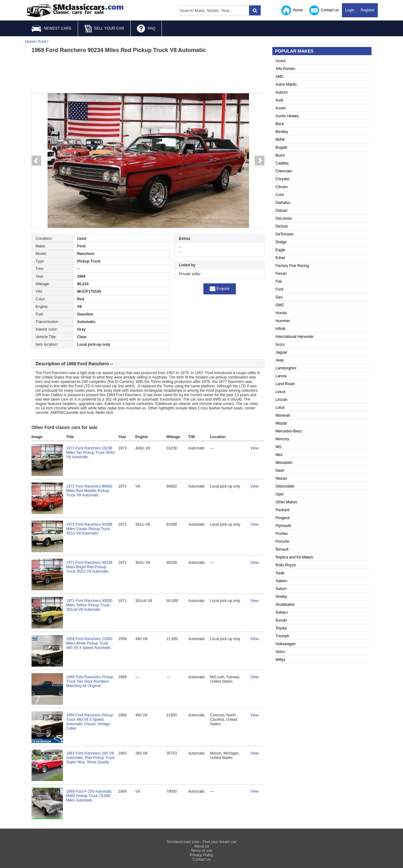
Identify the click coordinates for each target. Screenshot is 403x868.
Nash (280, 471)
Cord (280, 195)
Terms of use (202, 851)
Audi (279, 100)
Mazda (281, 423)
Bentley (282, 132)
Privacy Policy (202, 855)
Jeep (280, 360)
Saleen (281, 581)
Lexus (281, 392)
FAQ (146, 29)
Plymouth (283, 526)
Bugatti (281, 148)
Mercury (282, 439)
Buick (280, 155)
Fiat (279, 281)
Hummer (283, 321)
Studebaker (285, 605)
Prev (36, 161)
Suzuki (281, 620)
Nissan (281, 478)
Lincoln (281, 400)
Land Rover (285, 384)
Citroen (282, 187)
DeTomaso (284, 234)
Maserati (283, 415)
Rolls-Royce (286, 565)
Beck (280, 124)
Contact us (324, 10)
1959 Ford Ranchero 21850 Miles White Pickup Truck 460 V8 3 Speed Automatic (89, 643)
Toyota (281, 628)
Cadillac (282, 163)
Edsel (280, 258)
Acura (280, 61)
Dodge (281, 242)
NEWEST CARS (51, 29)
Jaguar (281, 352)
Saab (280, 573)
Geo (279, 297)
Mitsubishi (284, 463)
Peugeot (283, 518)
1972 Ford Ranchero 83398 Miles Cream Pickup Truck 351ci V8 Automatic (89, 529)
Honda (281, 313)
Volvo (280, 652)
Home (292, 10)
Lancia (281, 376)
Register (368, 10)
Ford (279, 289)
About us (201, 846)
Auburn (282, 92)
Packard (282, 510)
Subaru (282, 612)
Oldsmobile (285, 486)
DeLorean (284, 218)
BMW (280, 140)
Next (260, 161)
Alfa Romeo (285, 69)
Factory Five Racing (292, 266)
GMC (280, 305)
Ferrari (281, 274)
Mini (279, 455)
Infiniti (280, 329)
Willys (280, 660)
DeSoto (282, 226)
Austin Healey (287, 116)
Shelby (281, 597)
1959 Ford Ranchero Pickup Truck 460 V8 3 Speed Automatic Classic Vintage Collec (90, 722)
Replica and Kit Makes (294, 557)
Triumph (282, 636)
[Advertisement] (148, 72)
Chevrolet (284, 171)
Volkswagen (286, 644)
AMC (280, 77)
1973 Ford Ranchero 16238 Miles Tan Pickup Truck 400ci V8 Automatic (91, 453)
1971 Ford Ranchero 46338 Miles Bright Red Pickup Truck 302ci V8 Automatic (89, 567)
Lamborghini (286, 368)
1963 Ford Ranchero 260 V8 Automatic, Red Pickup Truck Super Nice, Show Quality (90, 758)
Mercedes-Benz (289, 431)
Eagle (280, 250)
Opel (279, 494)
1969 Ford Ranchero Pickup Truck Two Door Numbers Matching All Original (90, 681)
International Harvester (295, 337)
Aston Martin (286, 84)
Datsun (281, 211)
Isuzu (280, 344)
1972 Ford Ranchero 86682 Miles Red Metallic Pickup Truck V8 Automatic (89, 491)
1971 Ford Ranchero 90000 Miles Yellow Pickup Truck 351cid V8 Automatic (89, 605)
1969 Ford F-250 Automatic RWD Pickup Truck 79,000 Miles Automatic (89, 796)
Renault (282, 549)
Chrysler (283, 179)
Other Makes (286, 502)
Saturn (281, 589)
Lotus (280, 408)
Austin (281, 108)
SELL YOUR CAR (104, 29)
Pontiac (282, 534)
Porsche (282, 541)
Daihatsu (283, 203)
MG (278, 447)
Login (350, 10)
